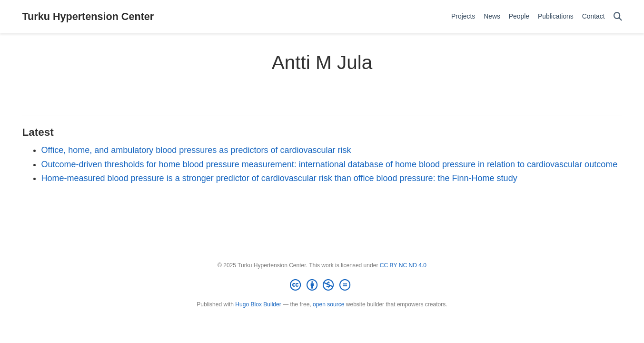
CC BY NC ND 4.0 (403, 265)
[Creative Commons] (322, 285)
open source (328, 304)
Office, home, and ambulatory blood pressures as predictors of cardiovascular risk (196, 150)
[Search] (618, 17)
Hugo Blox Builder (258, 304)
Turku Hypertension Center (88, 16)
